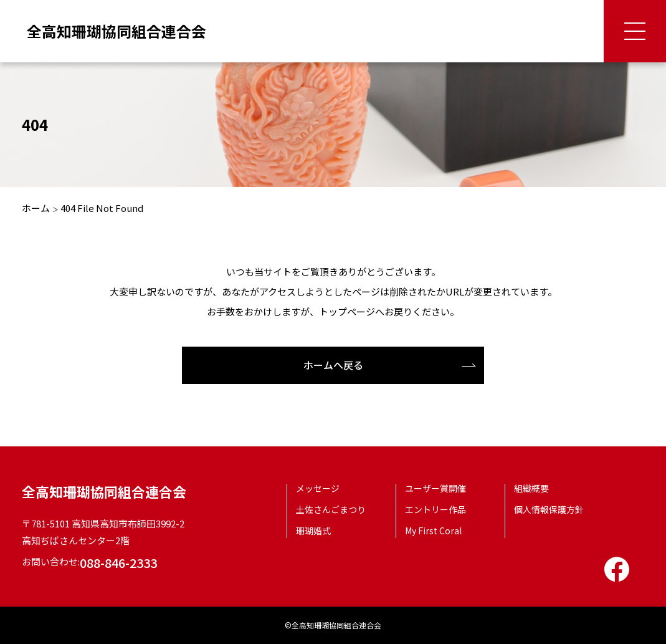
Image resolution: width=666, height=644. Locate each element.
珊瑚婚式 (313, 531)
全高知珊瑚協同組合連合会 (117, 31)
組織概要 (531, 488)
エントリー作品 (435, 509)
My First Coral (433, 531)
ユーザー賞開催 (435, 488)
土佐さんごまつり (331, 509)
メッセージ (318, 488)
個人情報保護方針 (549, 509)
